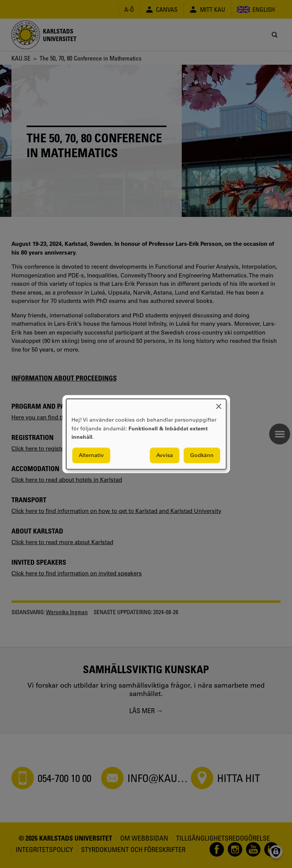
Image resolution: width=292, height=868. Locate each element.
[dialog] (146, 434)
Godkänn (202, 455)
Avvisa (165, 455)
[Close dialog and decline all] (219, 404)
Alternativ (91, 455)
